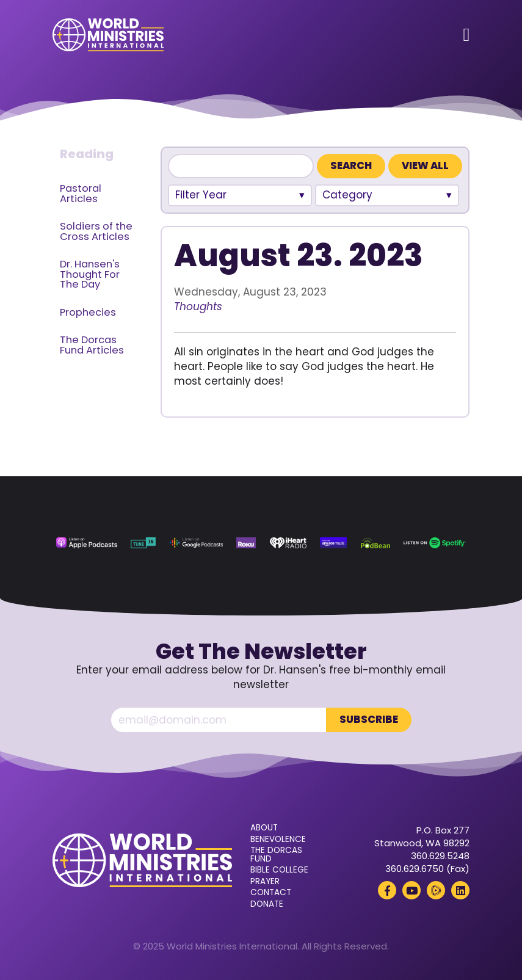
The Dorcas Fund (276, 855)
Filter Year (201, 195)
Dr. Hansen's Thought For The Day (90, 274)
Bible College (279, 870)
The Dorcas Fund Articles (92, 345)
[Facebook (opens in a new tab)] (387, 890)
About (264, 828)
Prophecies (88, 312)
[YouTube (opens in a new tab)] (411, 890)
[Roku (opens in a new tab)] (246, 543)
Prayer (265, 882)
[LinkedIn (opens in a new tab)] (460, 890)
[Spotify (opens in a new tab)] (434, 543)
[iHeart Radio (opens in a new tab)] (288, 543)
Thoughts (198, 307)
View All (425, 166)
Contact (271, 893)
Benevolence (278, 840)
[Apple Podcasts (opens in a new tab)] (87, 543)
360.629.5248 (440, 856)
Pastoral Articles (81, 194)
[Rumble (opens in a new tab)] (436, 890)
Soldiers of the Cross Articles (96, 231)
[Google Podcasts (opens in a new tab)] (196, 543)
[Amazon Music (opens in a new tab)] (333, 543)
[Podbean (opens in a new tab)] (375, 543)
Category (347, 195)
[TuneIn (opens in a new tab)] (143, 543)
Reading (87, 154)
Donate (267, 904)
